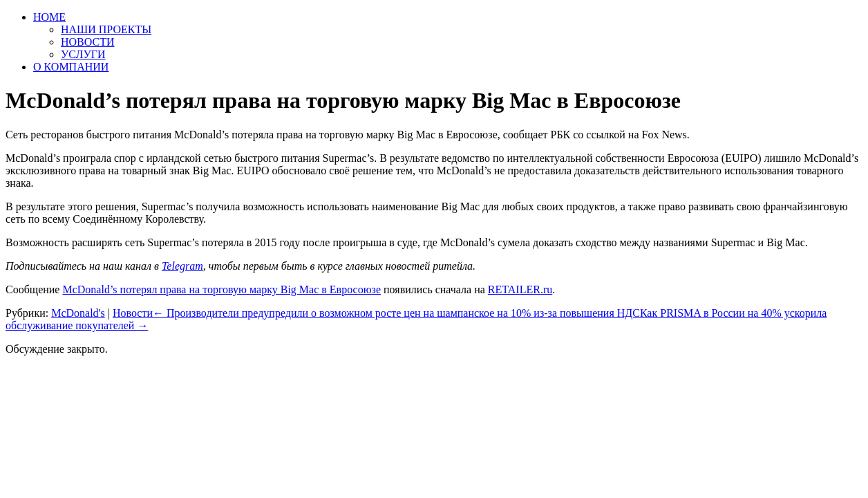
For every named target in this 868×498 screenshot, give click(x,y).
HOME (49, 17)
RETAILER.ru (520, 289)
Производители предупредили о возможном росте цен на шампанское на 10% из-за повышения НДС (396, 313)
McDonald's (78, 313)
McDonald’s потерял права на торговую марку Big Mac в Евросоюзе (221, 289)
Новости (133, 313)
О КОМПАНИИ (71, 67)
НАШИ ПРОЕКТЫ (106, 29)
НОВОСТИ (88, 42)
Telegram (182, 266)
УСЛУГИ (83, 54)
